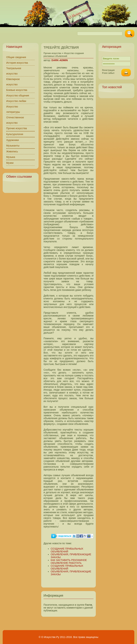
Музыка (11, 157)
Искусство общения (18, 96)
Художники (12, 140)
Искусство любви (16, 101)
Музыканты (13, 146)
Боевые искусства (17, 90)
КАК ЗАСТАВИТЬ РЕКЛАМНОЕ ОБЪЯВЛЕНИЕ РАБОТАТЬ (69, 561)
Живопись (12, 151)
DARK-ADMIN (60, 60)
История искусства (17, 63)
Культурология (15, 134)
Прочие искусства (17, 128)
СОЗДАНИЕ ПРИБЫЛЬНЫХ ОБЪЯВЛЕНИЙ (67, 550)
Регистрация (108, 70)
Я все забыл (108, 73)
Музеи (10, 163)
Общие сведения (16, 57)
